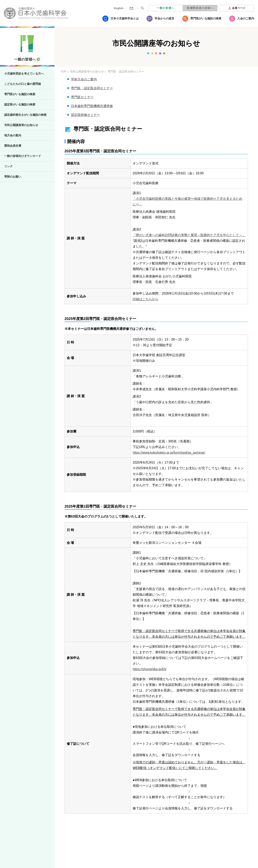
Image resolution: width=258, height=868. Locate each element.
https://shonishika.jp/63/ (149, 669)
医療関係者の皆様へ (200, 8)
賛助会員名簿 (13, 146)
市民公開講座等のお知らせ (21, 125)
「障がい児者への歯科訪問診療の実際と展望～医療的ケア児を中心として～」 (189, 235)
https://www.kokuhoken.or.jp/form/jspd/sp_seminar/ (169, 453)
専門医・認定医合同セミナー (92, 88)
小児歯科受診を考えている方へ (24, 74)
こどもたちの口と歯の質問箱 (23, 84)
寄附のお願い (13, 177)
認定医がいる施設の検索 (20, 104)
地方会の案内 (13, 135)
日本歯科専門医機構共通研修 (92, 106)
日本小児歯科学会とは (125, 18)
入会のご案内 (246, 18)
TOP (63, 72)
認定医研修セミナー (85, 115)
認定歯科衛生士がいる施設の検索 (25, 115)
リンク (8, 166)
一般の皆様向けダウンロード (23, 156)
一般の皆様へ (165, 8)
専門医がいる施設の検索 (206, 18)
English (119, 8)
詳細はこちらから (146, 299)
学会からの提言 (164, 18)
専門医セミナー (82, 97)
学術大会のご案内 (84, 79)
